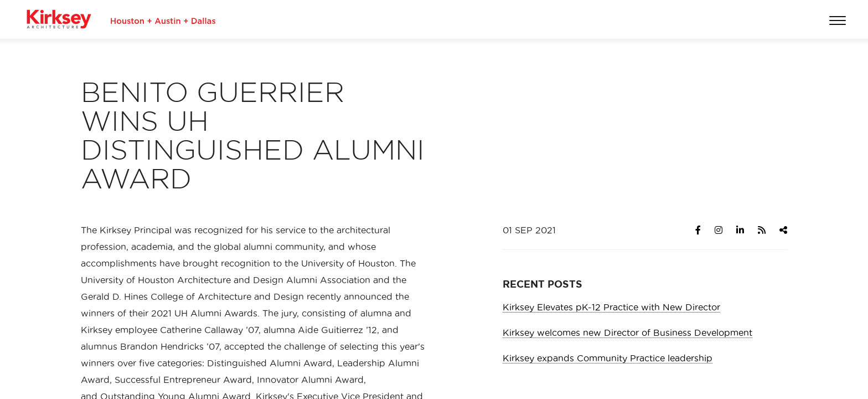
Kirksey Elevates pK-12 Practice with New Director (611, 307)
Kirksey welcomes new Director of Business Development (627, 332)
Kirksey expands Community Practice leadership (608, 358)
